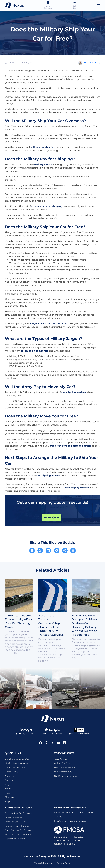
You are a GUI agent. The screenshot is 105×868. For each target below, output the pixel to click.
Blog (7, 784)
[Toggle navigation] (98, 5)
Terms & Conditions (44, 863)
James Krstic (92, 63)
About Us (10, 776)
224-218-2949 (61, 817)
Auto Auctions (61, 759)
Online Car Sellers (63, 763)
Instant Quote (51, 517)
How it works (11, 772)
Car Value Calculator (15, 767)
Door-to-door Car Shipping (18, 813)
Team (8, 789)
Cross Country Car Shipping (19, 830)
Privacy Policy (64, 863)
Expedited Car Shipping (17, 826)
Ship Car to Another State (18, 834)
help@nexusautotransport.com (70, 821)
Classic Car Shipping (15, 839)
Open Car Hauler (14, 817)
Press (8, 793)
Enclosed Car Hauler (15, 822)
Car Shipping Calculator (17, 759)
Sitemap (9, 797)
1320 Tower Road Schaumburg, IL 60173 (74, 812)
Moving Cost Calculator (17, 763)
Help (7, 801)
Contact (9, 780)
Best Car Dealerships (65, 767)
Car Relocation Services (66, 776)
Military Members (63, 772)
